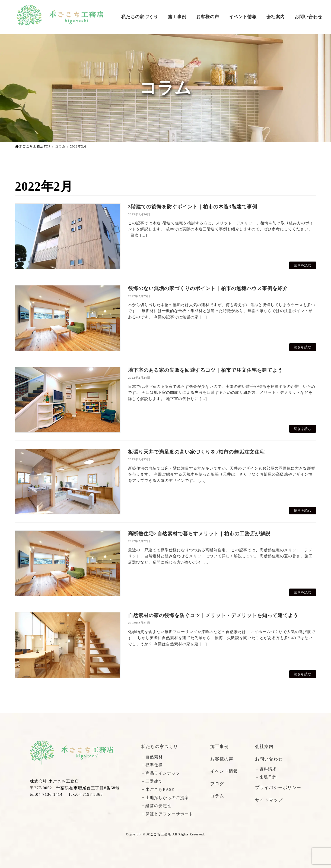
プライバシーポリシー (278, 787)
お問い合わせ (269, 759)
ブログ (217, 784)
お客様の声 (222, 759)
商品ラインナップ (163, 773)
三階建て (154, 781)
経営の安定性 (158, 806)
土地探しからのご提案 (167, 798)
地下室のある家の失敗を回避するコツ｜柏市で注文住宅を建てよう (205, 370)
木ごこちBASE (160, 790)
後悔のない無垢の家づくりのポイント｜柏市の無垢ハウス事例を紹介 (208, 288)
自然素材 (154, 757)
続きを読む (303, 265)
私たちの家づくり (160, 746)
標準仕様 (154, 765)
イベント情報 (224, 771)
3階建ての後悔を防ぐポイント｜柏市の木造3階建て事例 (193, 207)
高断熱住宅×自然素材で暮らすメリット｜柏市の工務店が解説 (199, 534)
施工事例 (219, 746)
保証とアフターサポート (169, 814)
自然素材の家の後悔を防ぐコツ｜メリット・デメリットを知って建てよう (213, 615)
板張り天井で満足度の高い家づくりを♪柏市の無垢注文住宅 (196, 452)
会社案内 (264, 746)
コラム (217, 796)
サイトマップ (269, 800)
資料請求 (268, 769)
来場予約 (268, 777)
